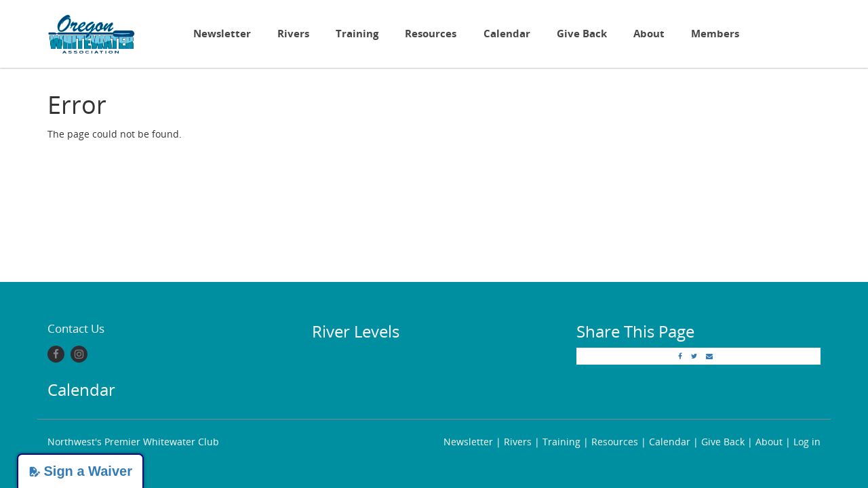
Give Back (582, 34)
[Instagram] (79, 354)
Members (715, 34)
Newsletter (222, 34)
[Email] (709, 356)
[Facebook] (56, 354)
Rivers (293, 34)
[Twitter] (694, 356)
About (649, 34)
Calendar (507, 34)
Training (357, 34)
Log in (807, 442)
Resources (431, 34)
